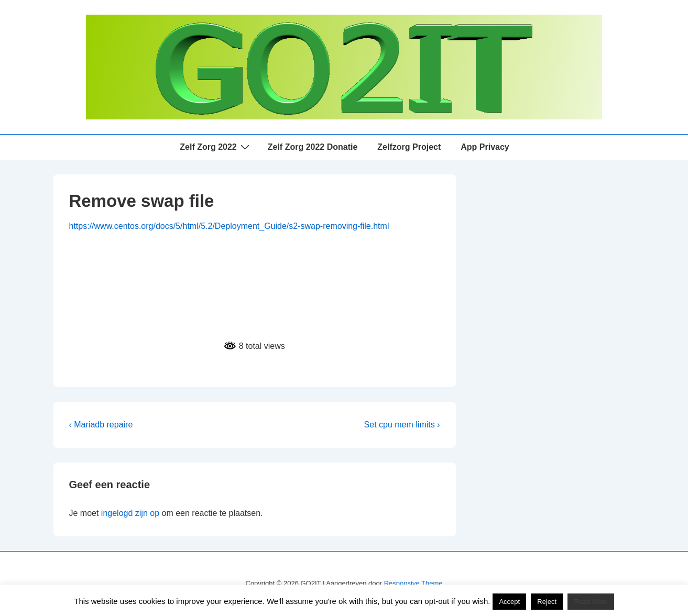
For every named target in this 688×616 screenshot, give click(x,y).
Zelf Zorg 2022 (216, 147)
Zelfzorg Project (409, 147)
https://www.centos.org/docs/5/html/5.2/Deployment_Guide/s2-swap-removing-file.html (229, 226)
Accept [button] (509, 602)
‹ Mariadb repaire (101, 425)
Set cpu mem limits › (402, 425)
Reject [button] (547, 602)
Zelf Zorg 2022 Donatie (313, 147)
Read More (591, 602)
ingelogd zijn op (130, 513)
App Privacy (485, 147)
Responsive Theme (413, 583)
